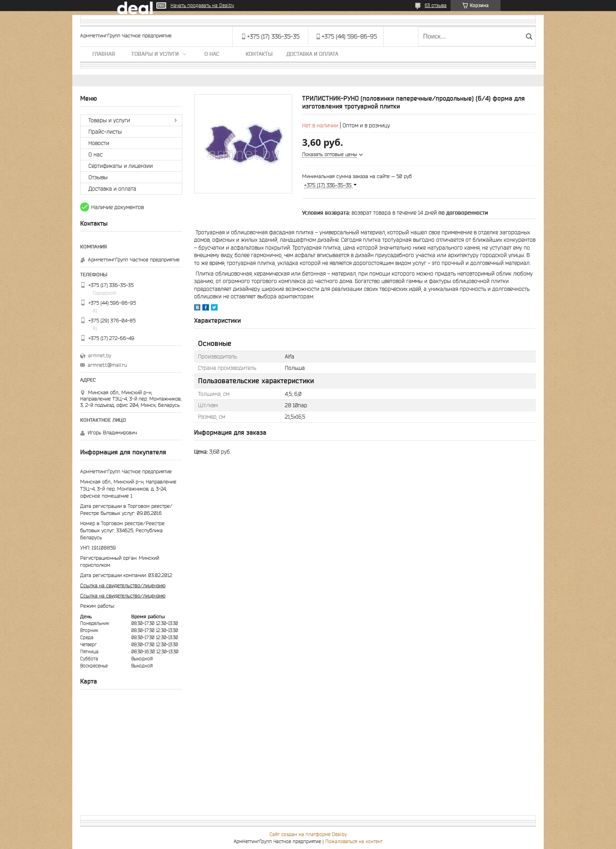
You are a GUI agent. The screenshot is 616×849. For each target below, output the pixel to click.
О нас (212, 54)
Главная (104, 54)
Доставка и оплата (312, 54)
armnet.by (100, 356)
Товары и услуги (155, 54)
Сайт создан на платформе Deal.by (308, 834)
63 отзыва (436, 5)
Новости (99, 143)
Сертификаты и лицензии (121, 166)
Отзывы (98, 177)
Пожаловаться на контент (354, 841)
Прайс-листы (105, 132)
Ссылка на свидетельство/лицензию (123, 585)
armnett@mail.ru (107, 365)
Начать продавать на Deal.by (202, 5)
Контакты (259, 54)
